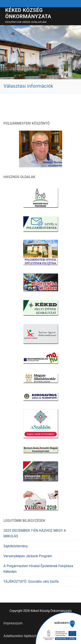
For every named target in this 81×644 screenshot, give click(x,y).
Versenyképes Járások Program (28, 556)
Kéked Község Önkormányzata (28, 13)
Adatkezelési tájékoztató (22, 636)
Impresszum (13, 623)
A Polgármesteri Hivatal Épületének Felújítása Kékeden (38, 569)
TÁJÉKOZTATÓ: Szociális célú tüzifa (31, 581)
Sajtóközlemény (16, 546)
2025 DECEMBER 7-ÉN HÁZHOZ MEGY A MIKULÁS (35, 533)
